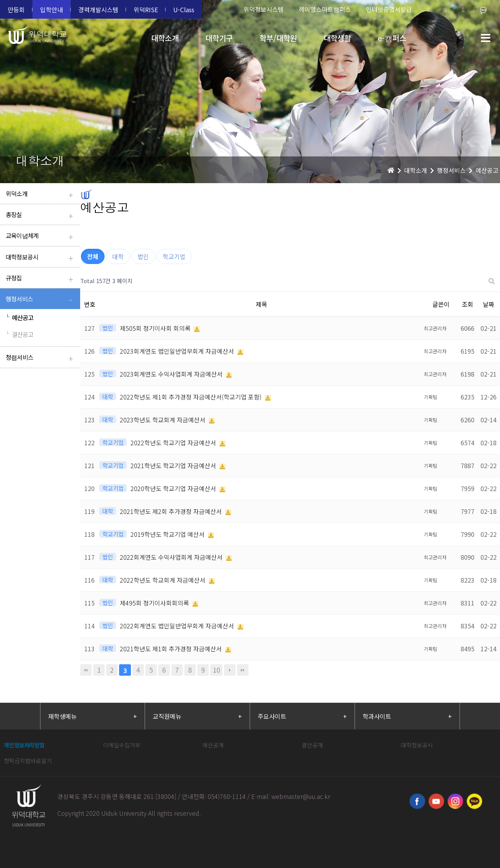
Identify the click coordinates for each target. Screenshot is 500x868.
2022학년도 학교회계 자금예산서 (163, 580)
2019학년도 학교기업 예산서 (168, 534)
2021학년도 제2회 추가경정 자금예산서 (172, 511)
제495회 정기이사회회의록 (155, 603)
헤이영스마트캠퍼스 (325, 9)
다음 (230, 670)
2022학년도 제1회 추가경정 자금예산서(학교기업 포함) (191, 397)
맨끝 (243, 670)
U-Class (184, 10)
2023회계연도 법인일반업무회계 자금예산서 (178, 351)
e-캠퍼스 (392, 38)
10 (216, 670)
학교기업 (174, 256)
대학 (118, 256)
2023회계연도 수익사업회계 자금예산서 (172, 374)
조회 (468, 304)
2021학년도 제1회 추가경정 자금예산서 (172, 649)
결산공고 (20, 334)
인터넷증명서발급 (389, 9)
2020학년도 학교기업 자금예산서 (174, 488)
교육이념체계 (41, 236)
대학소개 (165, 38)
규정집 (41, 279)
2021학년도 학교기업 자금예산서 (174, 465)
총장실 (41, 215)
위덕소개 (41, 194)
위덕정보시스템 (264, 9)
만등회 (16, 10)
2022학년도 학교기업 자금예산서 (174, 443)
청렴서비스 (41, 358)
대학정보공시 (41, 258)
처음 (86, 670)
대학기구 (219, 38)
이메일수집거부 (122, 745)
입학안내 (52, 10)
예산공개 (213, 745)
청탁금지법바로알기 (28, 761)
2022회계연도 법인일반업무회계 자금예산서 (178, 626)
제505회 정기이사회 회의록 (156, 328)
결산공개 (312, 745)
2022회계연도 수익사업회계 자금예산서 (172, 557)
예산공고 (20, 317)
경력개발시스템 (98, 10)
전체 (93, 256)
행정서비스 (41, 300)
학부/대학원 (278, 38)
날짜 (489, 304)
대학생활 (337, 38)
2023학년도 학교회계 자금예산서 (163, 420)
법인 (143, 256)
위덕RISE (146, 10)
